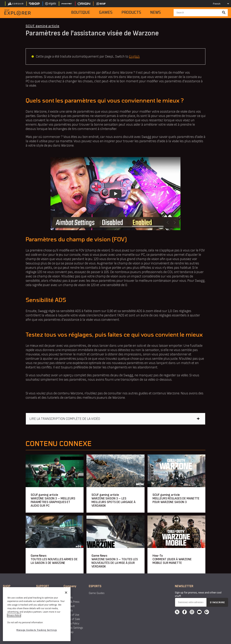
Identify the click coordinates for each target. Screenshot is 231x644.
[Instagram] (192, 612)
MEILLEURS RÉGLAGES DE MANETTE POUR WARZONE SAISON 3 (176, 500)
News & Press (71, 602)
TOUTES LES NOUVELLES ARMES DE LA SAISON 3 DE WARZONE (54, 561)
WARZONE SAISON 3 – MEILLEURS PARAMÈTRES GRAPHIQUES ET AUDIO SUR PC (53, 502)
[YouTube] (199, 612)
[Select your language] (218, 4)
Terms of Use (71, 615)
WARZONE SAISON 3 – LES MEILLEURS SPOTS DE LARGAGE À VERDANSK (114, 502)
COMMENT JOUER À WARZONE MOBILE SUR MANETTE (172, 561)
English (134, 56)
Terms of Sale (72, 619)
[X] (177, 612)
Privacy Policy (71, 624)
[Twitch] (207, 612)
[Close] (66, 593)
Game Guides (97, 593)
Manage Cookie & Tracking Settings (37, 630)
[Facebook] (185, 612)
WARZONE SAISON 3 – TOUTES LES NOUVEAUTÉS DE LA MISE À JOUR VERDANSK (115, 563)
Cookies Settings (73, 628)
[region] (37, 614)
